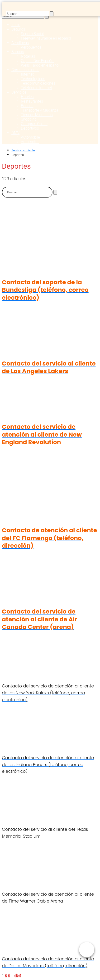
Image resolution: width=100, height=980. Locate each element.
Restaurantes (32, 101)
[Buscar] (52, 14)
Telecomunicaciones (38, 83)
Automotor (30, 142)
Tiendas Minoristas (37, 115)
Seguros (18, 29)
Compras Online (34, 124)
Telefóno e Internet (36, 88)
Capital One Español (38, 61)
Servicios (19, 92)
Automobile (30, 137)
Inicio (16, 25)
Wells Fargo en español (40, 65)
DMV (15, 133)
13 (17, 976)
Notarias (28, 56)
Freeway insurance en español (46, 38)
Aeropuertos (31, 47)
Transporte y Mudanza (40, 110)
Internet (27, 74)
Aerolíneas (20, 43)
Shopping (29, 119)
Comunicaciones (25, 70)
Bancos (18, 52)
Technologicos (33, 79)
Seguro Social (32, 34)
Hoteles (27, 97)
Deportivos (30, 128)
